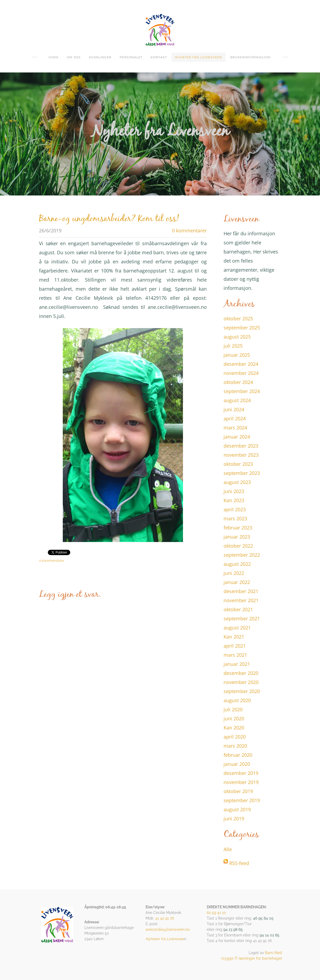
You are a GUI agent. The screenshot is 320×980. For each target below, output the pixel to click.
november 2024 (241, 373)
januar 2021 (237, 664)
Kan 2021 (234, 637)
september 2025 (242, 328)
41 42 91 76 (165, 918)
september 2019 (242, 800)
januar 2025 (237, 355)
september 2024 (242, 391)
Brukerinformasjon (250, 57)
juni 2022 (234, 573)
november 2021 (241, 600)
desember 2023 (241, 446)
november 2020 (241, 682)
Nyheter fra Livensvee (165, 939)
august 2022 (237, 564)
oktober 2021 (238, 609)
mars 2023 (235, 518)
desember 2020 (241, 673)
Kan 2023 (234, 500)
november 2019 (241, 782)
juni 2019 (234, 818)
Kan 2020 (234, 728)
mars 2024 (235, 428)
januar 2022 (237, 582)
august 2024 (237, 400)
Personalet (131, 57)
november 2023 (241, 455)
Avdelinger (100, 57)
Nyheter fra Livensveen (199, 57)
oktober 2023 (238, 464)
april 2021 (235, 646)
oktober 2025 (238, 318)
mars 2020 (235, 746)
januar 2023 (237, 537)
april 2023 (235, 509)
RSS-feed (239, 863)
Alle (228, 849)
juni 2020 (234, 718)
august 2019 (237, 809)
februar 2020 (238, 755)
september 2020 (242, 691)
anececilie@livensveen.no (168, 929)
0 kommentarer (189, 230)
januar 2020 (237, 764)
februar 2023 (238, 528)
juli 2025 (233, 346)
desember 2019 (241, 773)
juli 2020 (233, 709)
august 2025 (237, 337)
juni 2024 (234, 409)
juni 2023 (234, 491)
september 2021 (242, 618)
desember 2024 (241, 364)
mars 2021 (235, 655)
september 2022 (242, 555)
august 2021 (237, 628)
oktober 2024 (238, 382)
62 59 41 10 (216, 913)
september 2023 (242, 473)
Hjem (54, 57)
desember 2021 (241, 591)
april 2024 (235, 418)
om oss (74, 57)
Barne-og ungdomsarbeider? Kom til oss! (109, 219)
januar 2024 (237, 437)
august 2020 (237, 700)
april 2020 (235, 737)
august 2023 (237, 482)
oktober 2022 (238, 546)
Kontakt (159, 57)
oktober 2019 (238, 791)
